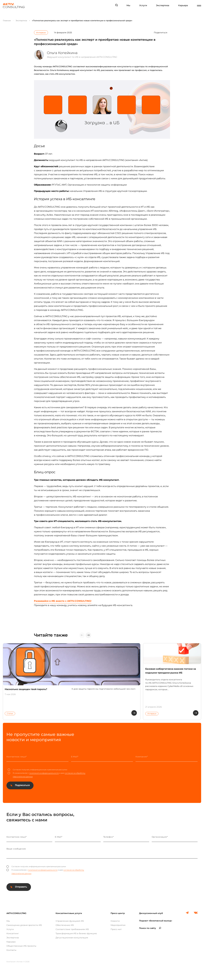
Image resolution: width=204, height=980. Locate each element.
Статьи (10, 713)
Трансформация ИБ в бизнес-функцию (76, 933)
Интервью (41, 33)
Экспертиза (163, 5)
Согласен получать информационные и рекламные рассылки (37, 770)
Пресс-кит (116, 929)
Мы (128, 5)
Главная (7, 20)
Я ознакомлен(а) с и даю (47, 775)
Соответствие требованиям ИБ (72, 929)
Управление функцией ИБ (70, 921)
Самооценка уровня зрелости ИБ (24, 925)
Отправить (21, 887)
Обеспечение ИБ (65, 925)
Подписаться (22, 785)
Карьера (183, 5)
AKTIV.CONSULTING (16, 913)
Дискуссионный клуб (151, 913)
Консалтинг (13, 933)
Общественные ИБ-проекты (21, 946)
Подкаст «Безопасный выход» (156, 921)
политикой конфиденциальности (44, 773)
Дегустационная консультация (72, 938)
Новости (115, 921)
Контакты (11, 950)
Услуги (143, 5)
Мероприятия (118, 925)
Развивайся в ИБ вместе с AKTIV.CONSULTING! (63, 601)
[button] (88, 635)
